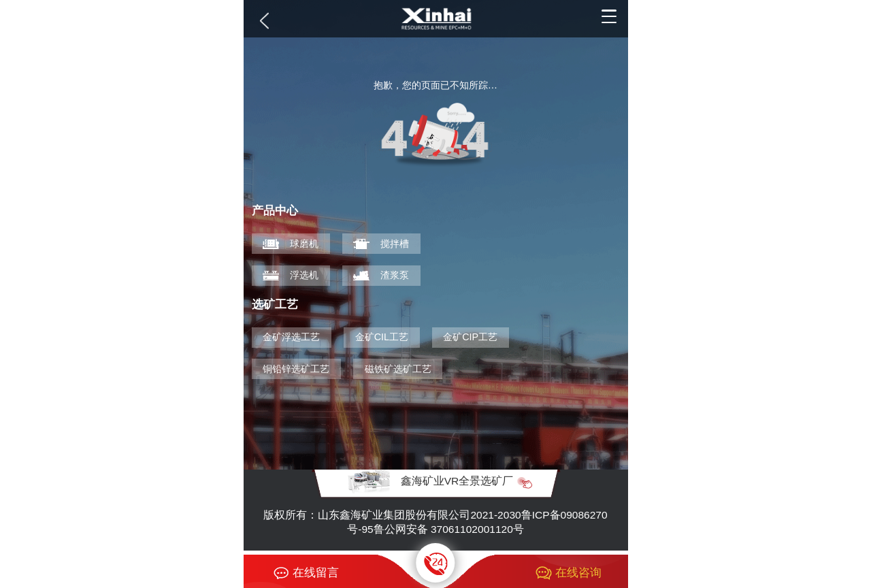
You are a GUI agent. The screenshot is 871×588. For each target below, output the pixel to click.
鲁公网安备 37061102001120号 (449, 529)
